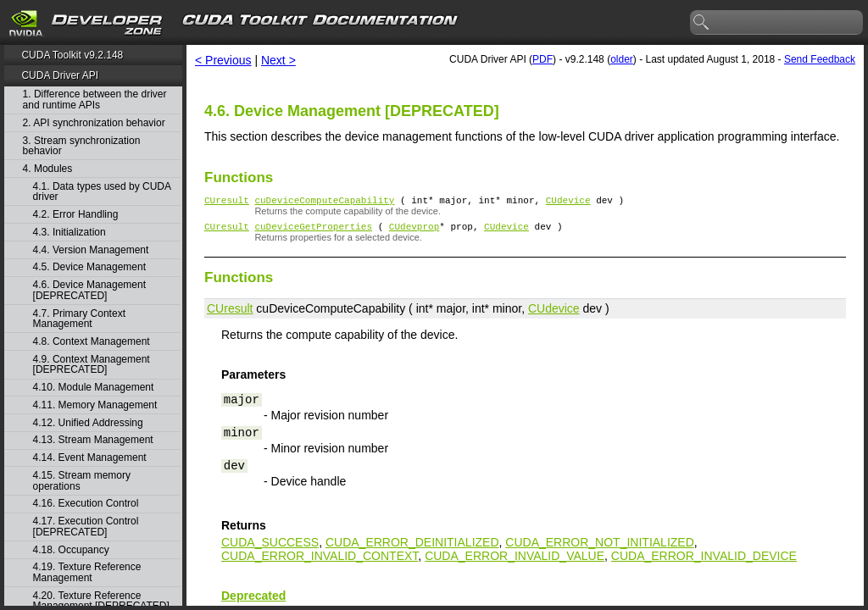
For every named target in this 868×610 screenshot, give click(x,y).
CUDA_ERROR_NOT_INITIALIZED (599, 547)
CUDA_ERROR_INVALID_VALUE (515, 561)
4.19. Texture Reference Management (87, 572)
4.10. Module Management (94, 388)
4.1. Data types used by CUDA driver (102, 192)
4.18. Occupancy (71, 550)
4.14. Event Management (90, 458)
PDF (542, 59)
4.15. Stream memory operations (82, 481)
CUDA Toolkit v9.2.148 (72, 55)
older (622, 59)
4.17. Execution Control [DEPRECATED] (86, 527)
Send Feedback (820, 59)
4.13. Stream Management (93, 440)
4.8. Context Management (92, 342)
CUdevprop (414, 231)
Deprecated (253, 601)
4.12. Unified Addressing (88, 423)
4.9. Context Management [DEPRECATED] (92, 365)
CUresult (227, 202)
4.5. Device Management (89, 267)
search (702, 23)
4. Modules (48, 169)
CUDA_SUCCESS (270, 547)
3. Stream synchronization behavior (82, 146)
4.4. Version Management (91, 250)
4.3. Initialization (70, 233)
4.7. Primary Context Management (79, 319)
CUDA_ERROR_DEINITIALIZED (412, 547)
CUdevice (568, 202)
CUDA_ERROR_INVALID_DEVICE (704, 561)
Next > (278, 60)
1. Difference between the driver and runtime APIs (95, 100)
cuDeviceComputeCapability (324, 202)
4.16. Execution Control (86, 504)
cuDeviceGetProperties (313, 231)
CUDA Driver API (60, 75)
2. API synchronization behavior (94, 123)
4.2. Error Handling (76, 215)
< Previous (223, 60)
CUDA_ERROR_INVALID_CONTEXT (320, 561)
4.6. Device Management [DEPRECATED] (89, 290)
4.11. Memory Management (95, 405)
